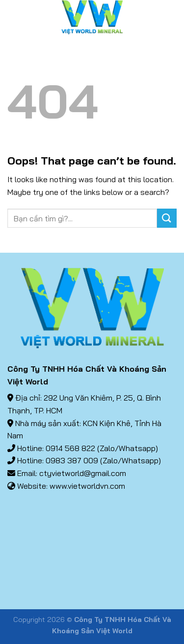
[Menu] (13, 17)
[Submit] (167, 218)
